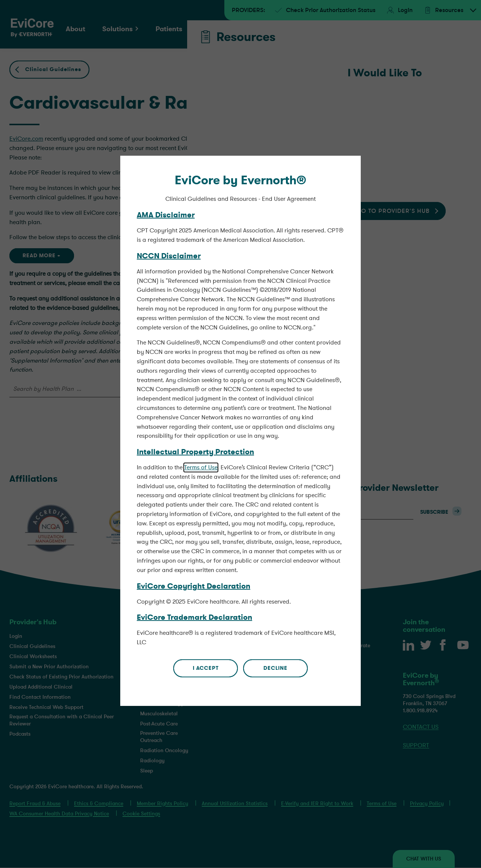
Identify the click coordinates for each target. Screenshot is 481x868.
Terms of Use (201, 437)
